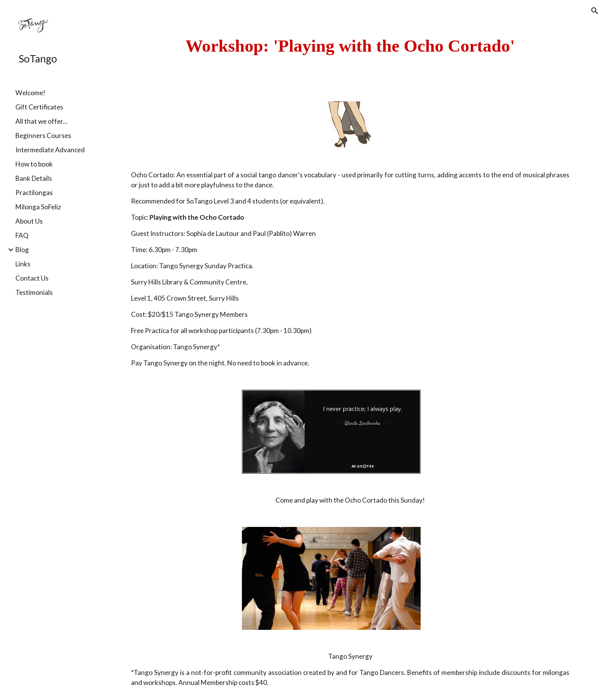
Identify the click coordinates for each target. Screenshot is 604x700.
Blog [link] (22, 250)
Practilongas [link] (34, 193)
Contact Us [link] (32, 278)
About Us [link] (29, 221)
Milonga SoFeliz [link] (38, 207)
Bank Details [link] (34, 178)
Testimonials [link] (34, 292)
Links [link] (23, 264)
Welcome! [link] (30, 93)
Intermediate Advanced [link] (50, 150)
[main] (350, 46)
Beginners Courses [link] (43, 135)
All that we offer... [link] (41, 121)
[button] (595, 11)
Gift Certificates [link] (39, 107)
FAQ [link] (22, 235)
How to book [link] (34, 164)
